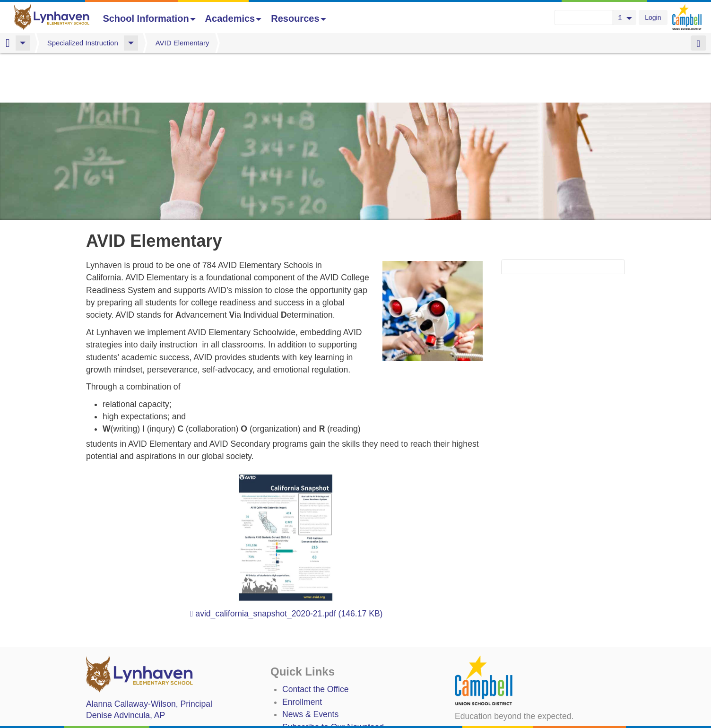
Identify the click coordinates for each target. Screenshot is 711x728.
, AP (126, 666)
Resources (298, 18)
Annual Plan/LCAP (317, 719)
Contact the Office (316, 640)
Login (653, 17)
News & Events (310, 665)
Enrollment (302, 652)
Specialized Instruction (83, 43)
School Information (149, 18)
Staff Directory (308, 690)
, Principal (149, 654)
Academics (234, 18)
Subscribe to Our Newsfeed (333, 677)
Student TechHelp (315, 702)
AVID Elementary (182, 43)
